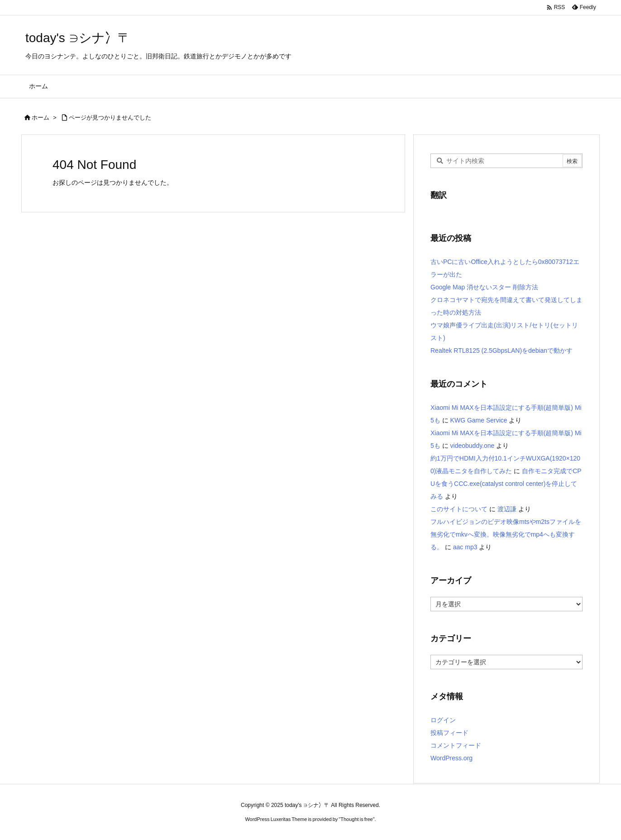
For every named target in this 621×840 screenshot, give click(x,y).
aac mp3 (465, 547)
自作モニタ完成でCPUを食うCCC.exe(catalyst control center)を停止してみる (506, 484)
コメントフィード (456, 745)
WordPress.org (451, 758)
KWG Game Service (479, 420)
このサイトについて (459, 509)
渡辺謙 (507, 509)
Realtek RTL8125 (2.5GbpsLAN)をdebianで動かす (502, 350)
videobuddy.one (473, 446)
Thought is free (356, 819)
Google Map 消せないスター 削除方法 (484, 287)
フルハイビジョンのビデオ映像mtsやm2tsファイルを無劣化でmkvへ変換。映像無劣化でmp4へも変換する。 (506, 534)
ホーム (41, 118)
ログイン (443, 720)
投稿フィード (449, 733)
